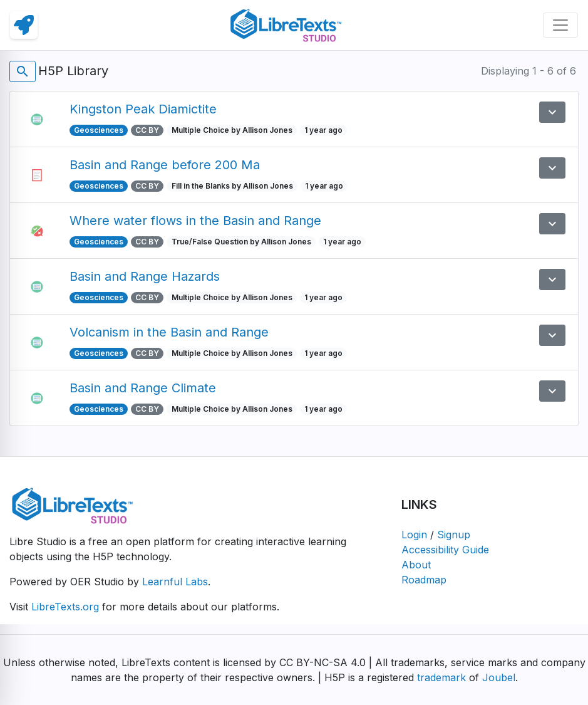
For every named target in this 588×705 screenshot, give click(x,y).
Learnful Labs (175, 582)
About (416, 565)
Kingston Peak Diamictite (143, 109)
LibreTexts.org (65, 607)
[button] (552, 112)
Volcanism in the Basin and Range (169, 332)
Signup (454, 535)
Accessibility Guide (445, 550)
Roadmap (424, 580)
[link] (24, 25)
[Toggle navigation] (560, 25)
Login (414, 535)
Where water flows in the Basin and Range (195, 221)
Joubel (499, 677)
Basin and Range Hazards (145, 276)
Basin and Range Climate (143, 388)
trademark (441, 677)
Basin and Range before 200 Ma (165, 165)
